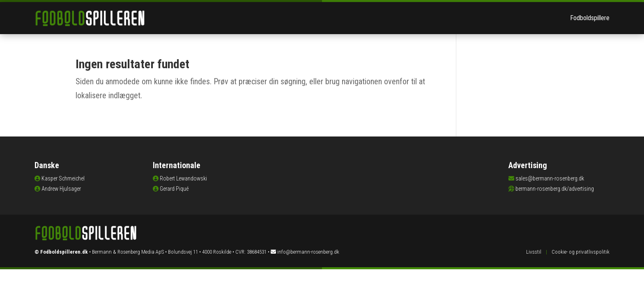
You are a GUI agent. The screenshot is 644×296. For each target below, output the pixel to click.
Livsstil (534, 252)
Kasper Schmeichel (63, 178)
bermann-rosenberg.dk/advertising (555, 189)
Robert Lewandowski (183, 178)
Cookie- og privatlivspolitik (581, 252)
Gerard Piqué (174, 189)
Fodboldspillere (590, 18)
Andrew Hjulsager (61, 189)
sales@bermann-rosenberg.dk (550, 178)
